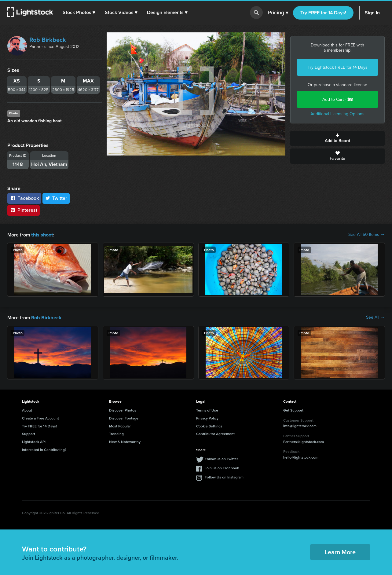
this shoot (42, 234)
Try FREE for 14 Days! (323, 13)
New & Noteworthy (125, 441)
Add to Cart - (338, 99)
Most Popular (120, 425)
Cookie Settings (209, 425)
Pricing (278, 13)
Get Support (293, 410)
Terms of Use (207, 410)
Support (29, 433)
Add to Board (337, 138)
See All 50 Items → (366, 235)
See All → (375, 317)
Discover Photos (123, 410)
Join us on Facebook (222, 467)
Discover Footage (124, 418)
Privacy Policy (207, 418)
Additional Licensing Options (337, 114)
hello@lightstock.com (301, 457)
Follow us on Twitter (221, 458)
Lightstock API (34, 441)
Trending (116, 433)
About (27, 410)
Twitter (56, 198)
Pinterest (24, 210)
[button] (79, 13)
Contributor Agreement (215, 433)
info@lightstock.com (300, 425)
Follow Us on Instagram (224, 476)
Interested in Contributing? (44, 449)
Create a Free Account (40, 418)
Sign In (372, 13)
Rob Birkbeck (48, 40)
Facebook (24, 198)
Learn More (340, 551)
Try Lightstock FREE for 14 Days (338, 67)
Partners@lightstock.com (304, 441)
